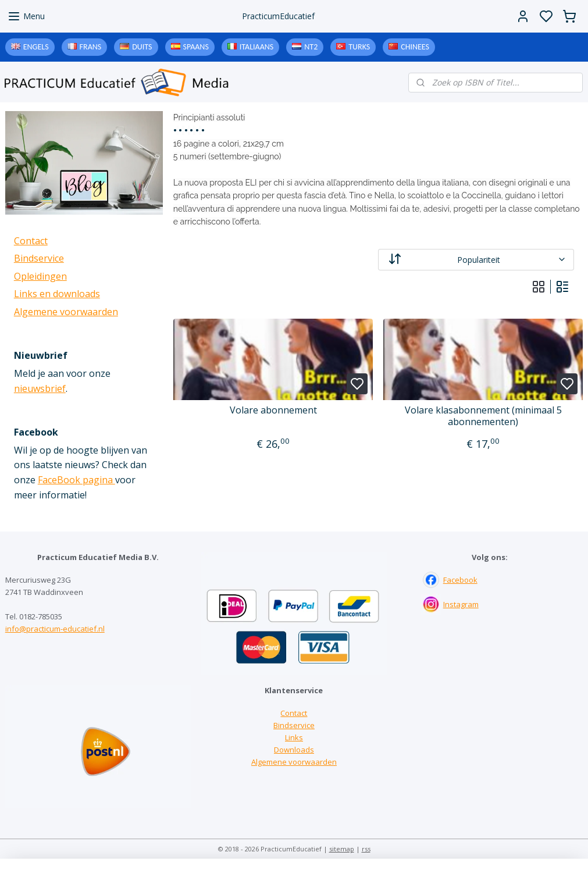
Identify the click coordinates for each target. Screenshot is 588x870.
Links (294, 737)
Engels (36, 47)
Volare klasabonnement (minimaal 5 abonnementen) (483, 416)
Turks (359, 47)
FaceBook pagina (76, 480)
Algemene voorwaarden (66, 312)
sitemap (342, 849)
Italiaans (256, 47)
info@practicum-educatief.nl (55, 629)
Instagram (461, 604)
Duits (142, 47)
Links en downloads (57, 294)
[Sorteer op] (476, 260)
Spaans (196, 47)
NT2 (311, 47)
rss (366, 849)
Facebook (460, 580)
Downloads (294, 750)
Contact (31, 241)
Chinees (415, 47)
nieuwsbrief (40, 388)
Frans (91, 47)
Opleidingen (40, 276)
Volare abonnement (273, 410)
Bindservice (39, 258)
